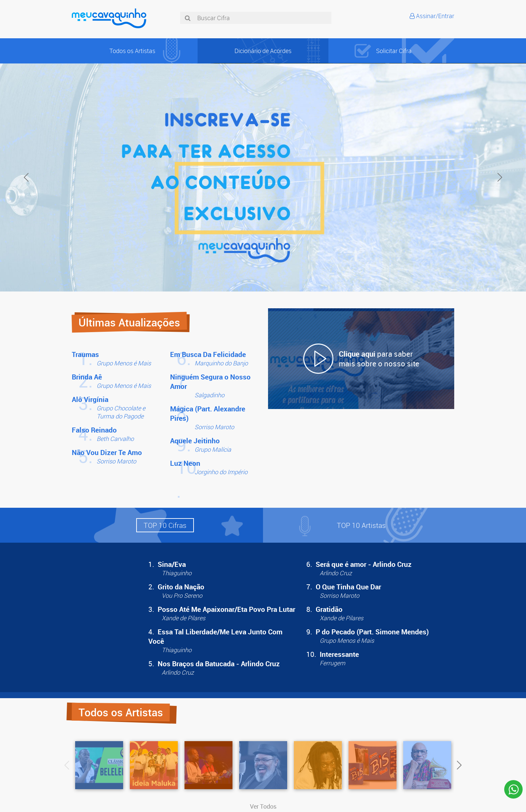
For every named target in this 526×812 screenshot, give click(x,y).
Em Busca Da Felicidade (208, 354)
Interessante (339, 654)
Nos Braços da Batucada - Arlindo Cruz (219, 664)
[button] (165, 525)
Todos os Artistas (132, 51)
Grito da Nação (181, 587)
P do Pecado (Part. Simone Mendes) (372, 632)
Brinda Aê (87, 377)
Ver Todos (263, 806)
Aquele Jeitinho (195, 441)
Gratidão (329, 609)
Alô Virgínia (90, 399)
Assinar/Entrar (435, 16)
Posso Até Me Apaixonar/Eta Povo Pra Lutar (226, 609)
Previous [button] (26, 177)
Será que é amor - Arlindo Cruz (364, 564)
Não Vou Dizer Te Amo (107, 452)
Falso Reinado (94, 430)
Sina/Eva (172, 564)
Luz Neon (185, 463)
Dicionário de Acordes (263, 51)
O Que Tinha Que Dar (348, 587)
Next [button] (500, 177)
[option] (263, 177)
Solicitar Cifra (394, 51)
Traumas (85, 354)
